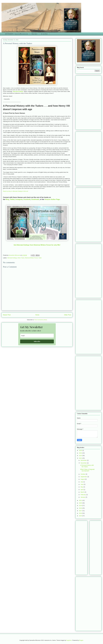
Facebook (27, 199)
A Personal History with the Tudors (87, 466)
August (83, 479)
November (84, 463)
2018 (81, 508)
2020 (81, 503)
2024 (81, 453)
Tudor (40, 258)
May (82, 487)
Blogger (81, 640)
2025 (81, 450)
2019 (81, 506)
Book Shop (34, 34)
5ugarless (69, 640)
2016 (81, 513)
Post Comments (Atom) (41, 320)
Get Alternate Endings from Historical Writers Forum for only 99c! (37, 245)
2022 (81, 458)
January (83, 497)
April (82, 490)
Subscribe (37, 341)
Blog (7, 199)
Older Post (68, 315)
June (82, 484)
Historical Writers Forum (31, 258)
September (84, 477)
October (83, 474)
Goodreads (35, 199)
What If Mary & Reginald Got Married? (87, 470)
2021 (81, 500)
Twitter (12, 199)
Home (37, 315)
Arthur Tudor (21, 258)
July (82, 482)
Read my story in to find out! (16, 191)
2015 (81, 516)
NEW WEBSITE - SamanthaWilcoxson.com (16, 34)
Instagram (19, 199)
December (84, 460)
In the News (44, 34)
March (83, 492)
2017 (81, 511)
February (83, 495)
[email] (37, 336)
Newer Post (7, 315)
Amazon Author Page (52, 199)
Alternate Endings (18, 91)
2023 (81, 456)
